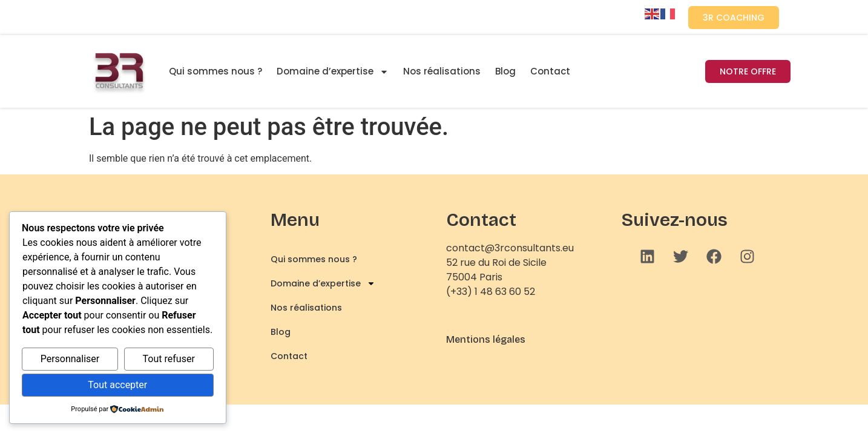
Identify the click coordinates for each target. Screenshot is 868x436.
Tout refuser (169, 359)
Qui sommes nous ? (215, 71)
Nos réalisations (442, 71)
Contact (550, 71)
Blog (505, 71)
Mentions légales (486, 339)
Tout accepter (117, 385)
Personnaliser (70, 359)
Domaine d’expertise (333, 72)
